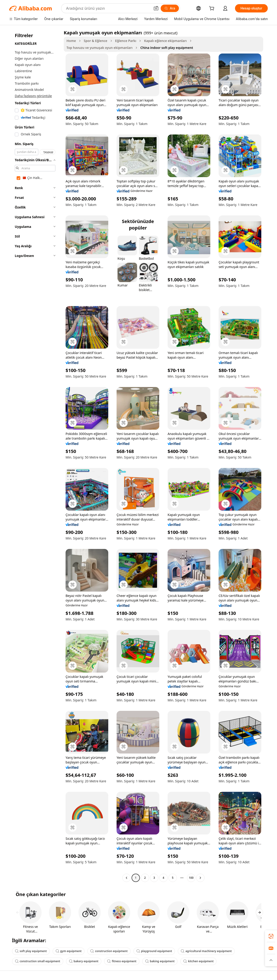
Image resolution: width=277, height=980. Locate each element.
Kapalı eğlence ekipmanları (165, 41)
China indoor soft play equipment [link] (167, 48)
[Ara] (170, 8)
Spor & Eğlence (96, 41)
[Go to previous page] (126, 878)
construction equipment (109, 951)
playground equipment (154, 951)
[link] (271, 936)
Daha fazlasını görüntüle (33, 96)
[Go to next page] (200, 878)
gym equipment (69, 951)
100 (191, 878)
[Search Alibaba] (108, 8)
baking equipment (160, 961)
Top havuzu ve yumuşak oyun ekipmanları (99, 48)
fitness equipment (122, 961)
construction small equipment (38, 961)
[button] (156, 8)
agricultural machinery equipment (206, 951)
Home (71, 41)
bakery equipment (84, 961)
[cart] (213, 9)
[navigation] (35, 456)
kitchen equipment (198, 961)
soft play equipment (31, 951)
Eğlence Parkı (126, 41)
